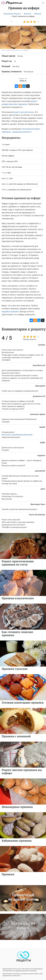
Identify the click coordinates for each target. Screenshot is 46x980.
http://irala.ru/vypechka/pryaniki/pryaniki (17, 435)
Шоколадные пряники (17, 807)
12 (11, 22)
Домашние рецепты (22, 132)
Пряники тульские (15, 669)
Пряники (8, 874)
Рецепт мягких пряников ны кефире (22, 772)
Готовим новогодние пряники (23, 703)
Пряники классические (18, 598)
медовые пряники (10, 312)
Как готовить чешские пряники (17, 634)
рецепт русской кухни (24, 112)
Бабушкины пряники (17, 841)
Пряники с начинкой (16, 736)
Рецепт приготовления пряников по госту (18, 563)
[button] (43, 3)
